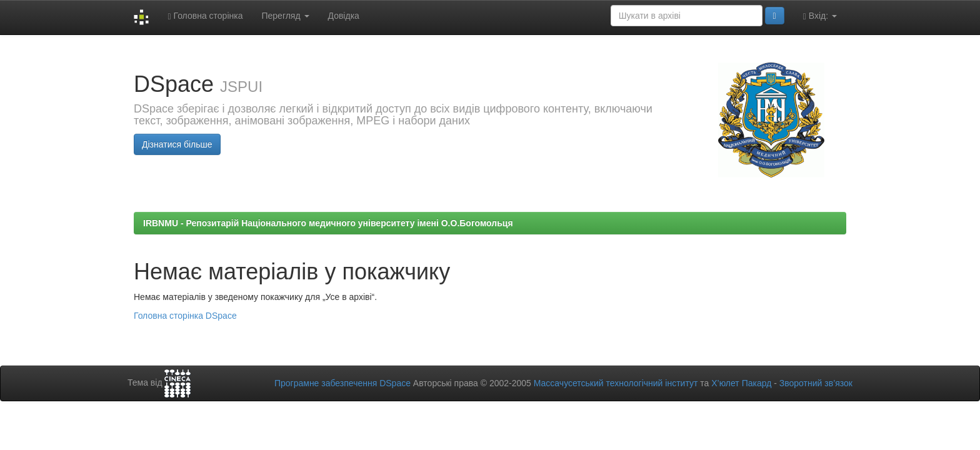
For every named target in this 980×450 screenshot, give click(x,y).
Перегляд (285, 16)
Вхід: (820, 16)
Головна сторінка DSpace (185, 316)
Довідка (344, 16)
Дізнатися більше (177, 144)
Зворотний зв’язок (816, 383)
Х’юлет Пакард (741, 383)
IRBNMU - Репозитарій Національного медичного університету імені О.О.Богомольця (328, 223)
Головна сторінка (205, 16)
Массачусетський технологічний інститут (616, 383)
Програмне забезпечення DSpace (342, 383)
